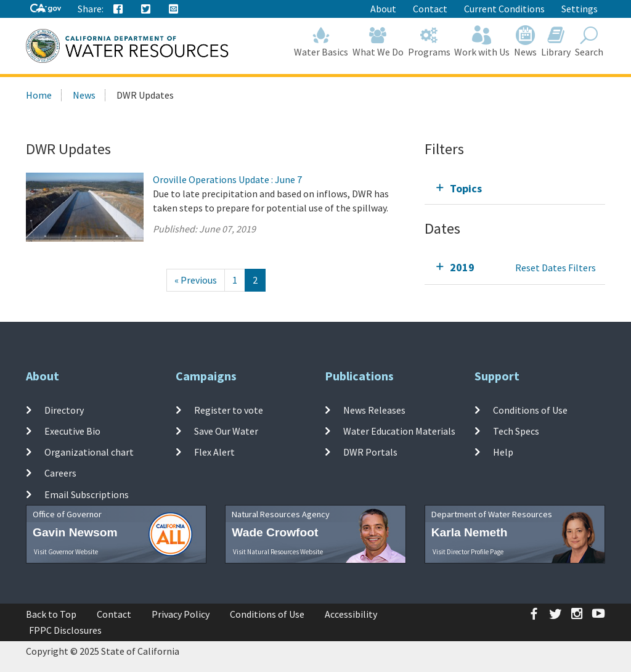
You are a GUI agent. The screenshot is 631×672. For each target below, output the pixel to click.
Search (589, 42)
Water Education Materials (399, 431)
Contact (430, 9)
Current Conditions (504, 9)
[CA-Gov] (46, 9)
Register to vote (229, 409)
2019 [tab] (462, 267)
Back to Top (51, 614)
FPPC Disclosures (65, 630)
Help (503, 452)
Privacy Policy (181, 614)
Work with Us (482, 42)
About (383, 9)
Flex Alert (214, 452)
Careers (60, 473)
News (526, 42)
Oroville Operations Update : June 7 (227, 179)
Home (39, 95)
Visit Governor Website (66, 552)
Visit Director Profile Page (468, 552)
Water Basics (321, 42)
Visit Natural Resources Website (278, 552)
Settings (580, 9)
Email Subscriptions (87, 494)
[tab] (515, 188)
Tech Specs (516, 431)
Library (556, 42)
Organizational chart (89, 452)
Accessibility (351, 614)
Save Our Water (226, 431)
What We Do (378, 42)
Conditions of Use (530, 409)
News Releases (374, 409)
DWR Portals (370, 452)
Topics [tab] (466, 188)
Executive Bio (72, 431)
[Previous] (196, 280)
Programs (429, 42)
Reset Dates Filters (556, 268)
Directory (64, 409)
